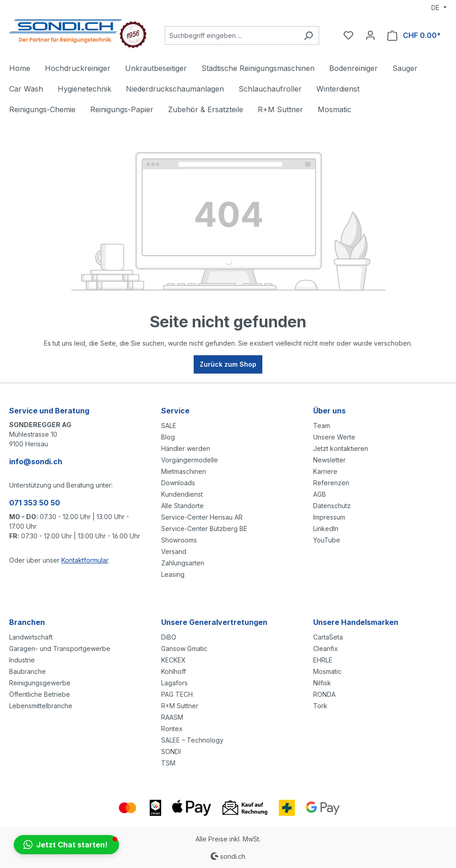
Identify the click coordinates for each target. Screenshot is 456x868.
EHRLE (323, 660)
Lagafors (174, 683)
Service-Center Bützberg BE (204, 529)
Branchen (27, 622)
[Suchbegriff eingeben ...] (231, 35)
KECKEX (174, 660)
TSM (168, 763)
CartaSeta (328, 637)
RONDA (324, 694)
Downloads (178, 483)
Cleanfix (326, 648)
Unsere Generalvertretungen (214, 622)
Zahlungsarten (183, 563)
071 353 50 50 (35, 503)
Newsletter (329, 460)
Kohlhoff (174, 671)
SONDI (171, 751)
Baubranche (27, 671)
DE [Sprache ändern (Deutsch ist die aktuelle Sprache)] (436, 8)
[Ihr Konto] (370, 35)
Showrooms (179, 540)
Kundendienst (182, 494)
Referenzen (331, 483)
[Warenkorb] (414, 35)
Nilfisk (322, 683)
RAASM (172, 717)
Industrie (22, 660)
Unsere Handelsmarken (356, 622)
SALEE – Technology (192, 740)
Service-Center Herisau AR (202, 517)
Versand (174, 551)
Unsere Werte (334, 437)
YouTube (327, 540)
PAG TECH (177, 694)
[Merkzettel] (348, 35)
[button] (66, 845)
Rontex (172, 729)
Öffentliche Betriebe (40, 694)
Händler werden (186, 448)
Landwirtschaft (31, 637)
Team (322, 426)
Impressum (329, 517)
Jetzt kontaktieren (341, 448)
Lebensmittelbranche (41, 706)
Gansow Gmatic (184, 648)
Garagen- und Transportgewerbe (60, 648)
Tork (320, 706)
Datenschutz (332, 506)
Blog (168, 437)
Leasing (173, 574)
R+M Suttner (180, 706)
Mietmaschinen (184, 471)
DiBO (169, 637)
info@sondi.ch (36, 461)
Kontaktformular (85, 560)
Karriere (325, 471)
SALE (169, 426)
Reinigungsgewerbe (40, 683)
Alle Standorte (182, 506)
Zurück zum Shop (228, 364)
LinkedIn (326, 529)
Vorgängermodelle (190, 460)
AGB (320, 494)
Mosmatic (327, 671)
